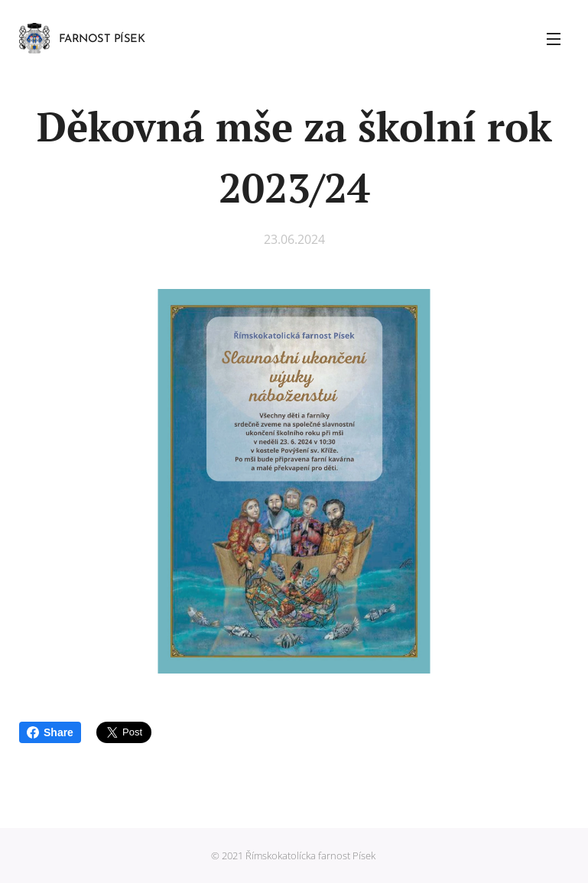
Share (50, 732)
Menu (554, 39)
